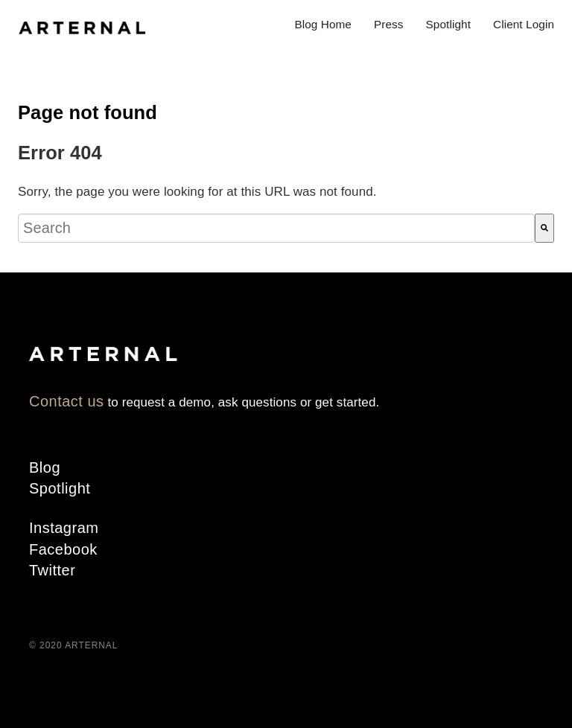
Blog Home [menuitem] (323, 24)
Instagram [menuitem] (64, 528)
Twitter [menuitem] (52, 570)
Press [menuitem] (389, 24)
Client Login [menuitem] (524, 24)
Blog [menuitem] (45, 467)
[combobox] (276, 228)
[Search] (544, 228)
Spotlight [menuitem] (448, 24)
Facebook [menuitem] (63, 549)
